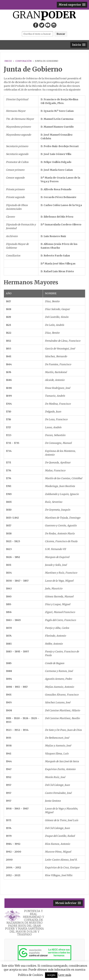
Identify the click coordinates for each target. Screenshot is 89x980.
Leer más (65, 975)
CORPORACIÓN (23, 61)
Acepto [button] (51, 975)
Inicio (8, 61)
